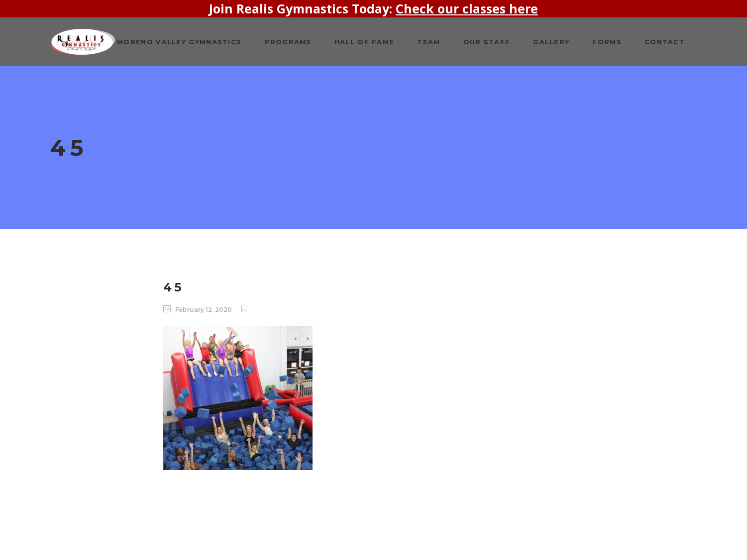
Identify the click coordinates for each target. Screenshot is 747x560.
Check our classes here (467, 8)
